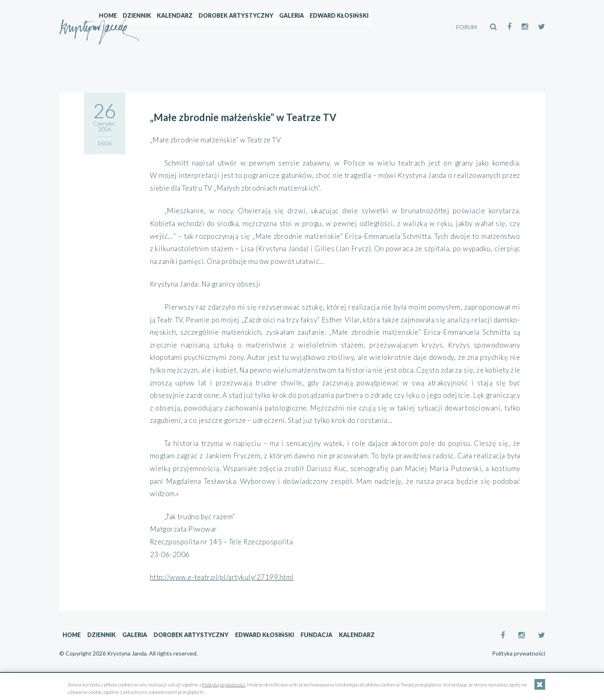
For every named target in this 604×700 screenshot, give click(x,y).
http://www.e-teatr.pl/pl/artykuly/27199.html (222, 577)
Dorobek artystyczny (290, 27)
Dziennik (191, 27)
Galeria (345, 27)
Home (162, 27)
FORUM (466, 27)
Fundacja (316, 635)
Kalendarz (229, 27)
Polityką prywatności (224, 685)
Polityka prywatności (519, 653)
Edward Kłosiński (393, 27)
